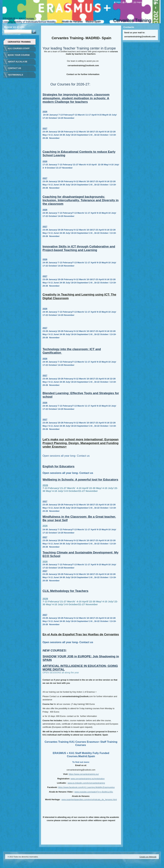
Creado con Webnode (148, 857)
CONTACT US (14, 68)
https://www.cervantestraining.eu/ (84, 774)
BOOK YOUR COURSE (19, 55)
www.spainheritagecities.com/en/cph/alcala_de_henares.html (89, 799)
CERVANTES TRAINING (19, 42)
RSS (154, 2)
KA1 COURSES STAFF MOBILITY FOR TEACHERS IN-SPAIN (19, 50)
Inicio (119, 2)
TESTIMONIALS (15, 75)
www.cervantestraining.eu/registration (88, 779)
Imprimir (129, 2)
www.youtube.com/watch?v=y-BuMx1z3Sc (94, 792)
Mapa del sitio (143, 2)
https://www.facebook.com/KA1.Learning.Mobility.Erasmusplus (86, 787)
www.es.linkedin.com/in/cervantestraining (86, 783)
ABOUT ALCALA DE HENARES (18, 63)
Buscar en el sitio (14, 27)
